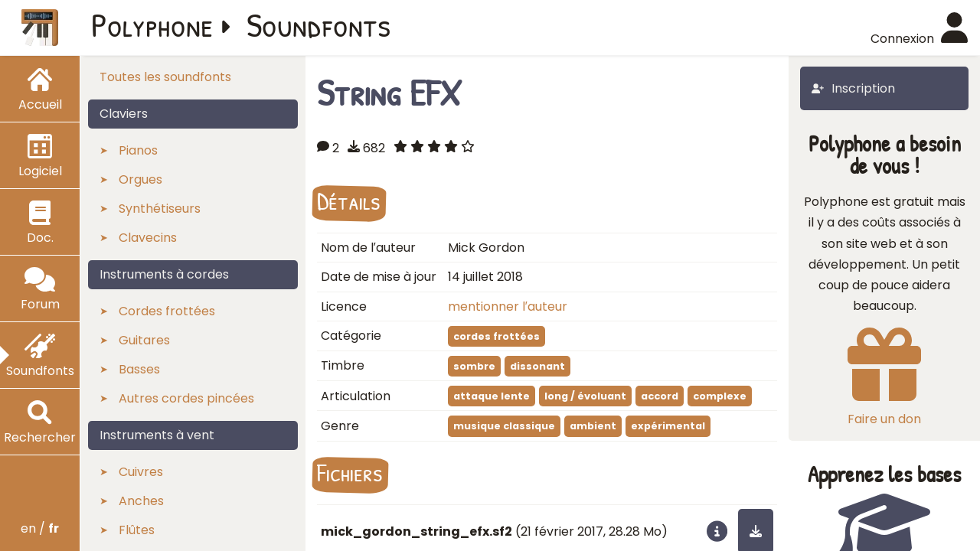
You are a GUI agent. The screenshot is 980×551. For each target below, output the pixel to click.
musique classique (504, 426)
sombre (474, 366)
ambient (593, 426)
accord (660, 396)
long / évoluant (585, 396)
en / (40, 528)
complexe (720, 396)
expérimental (668, 426)
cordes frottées (497, 336)
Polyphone (152, 24)
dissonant (537, 366)
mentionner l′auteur (508, 306)
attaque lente (492, 396)
